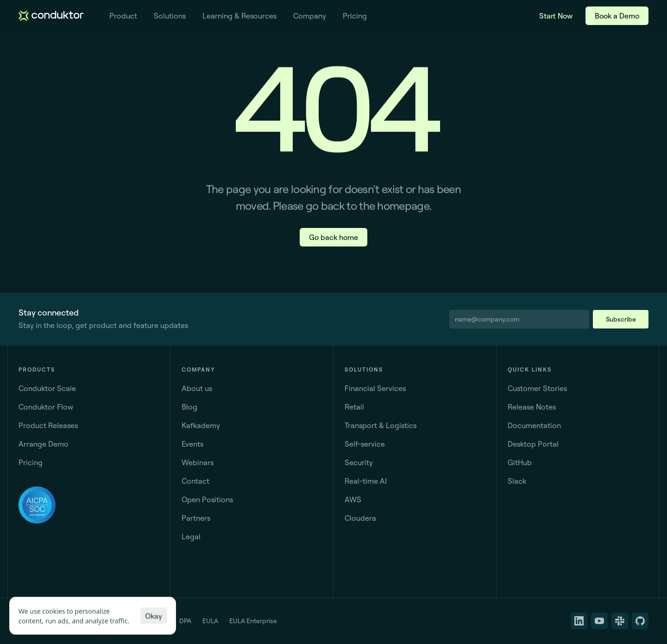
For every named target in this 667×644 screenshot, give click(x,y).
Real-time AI (366, 481)
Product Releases (48, 425)
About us (197, 388)
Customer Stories (537, 388)
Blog (189, 407)
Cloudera (360, 518)
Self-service (365, 444)
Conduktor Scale (47, 388)
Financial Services (375, 388)
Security (359, 462)
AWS (353, 499)
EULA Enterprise (253, 621)
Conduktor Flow (46, 407)
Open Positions (207, 499)
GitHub (520, 462)
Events (192, 444)
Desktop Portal (533, 444)
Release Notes (532, 407)
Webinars (198, 462)
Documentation (534, 425)
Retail (354, 407)
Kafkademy (201, 425)
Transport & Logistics (381, 425)
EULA (210, 621)
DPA (185, 621)
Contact (195, 481)
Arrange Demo (44, 444)
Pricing (31, 462)
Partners (196, 518)
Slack (517, 481)
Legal (191, 537)
